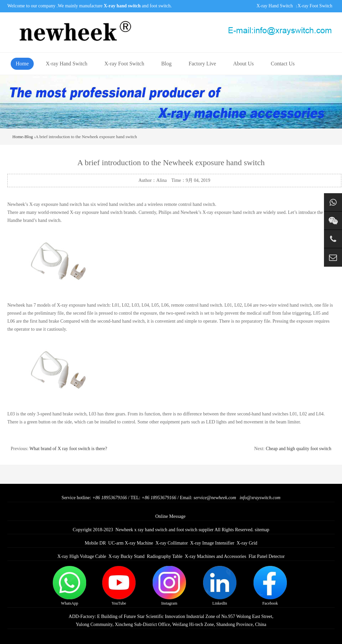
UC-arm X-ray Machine (131, 543)
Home (22, 64)
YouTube (119, 586)
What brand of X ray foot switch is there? (68, 449)
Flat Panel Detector (267, 556)
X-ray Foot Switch (315, 6)
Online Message (170, 516)
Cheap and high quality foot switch (299, 449)
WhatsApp (69, 586)
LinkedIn (220, 586)
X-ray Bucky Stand (127, 556)
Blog (166, 64)
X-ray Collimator (172, 543)
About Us (243, 64)
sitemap (262, 530)
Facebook (270, 586)
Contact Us (283, 64)
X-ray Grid (247, 543)
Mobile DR (95, 543)
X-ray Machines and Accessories (215, 556)
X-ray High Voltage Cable (82, 556)
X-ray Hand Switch (275, 6)
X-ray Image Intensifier (212, 543)
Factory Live (202, 64)
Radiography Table (165, 556)
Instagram (169, 586)
